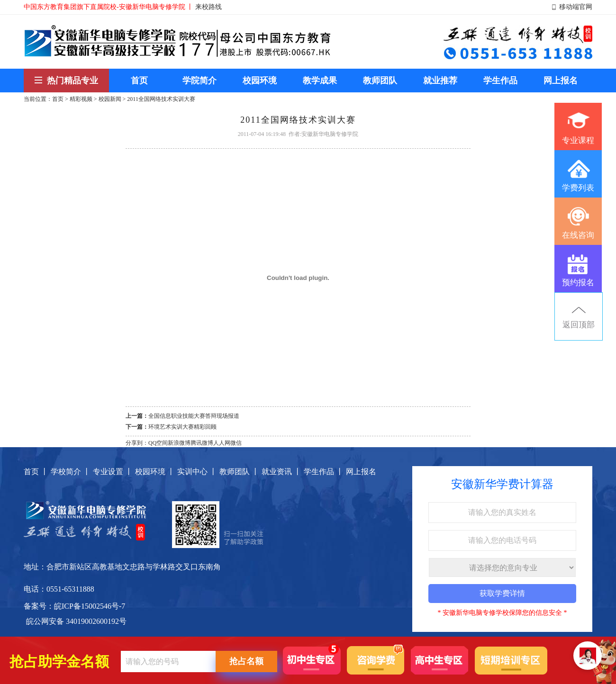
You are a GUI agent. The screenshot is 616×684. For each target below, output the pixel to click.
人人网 (222, 443)
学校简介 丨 (71, 472)
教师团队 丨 (239, 472)
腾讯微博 (202, 443)
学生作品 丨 (324, 472)
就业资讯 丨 (281, 472)
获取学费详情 (502, 593)
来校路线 (208, 7)
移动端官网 (576, 7)
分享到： (137, 443)
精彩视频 (81, 99)
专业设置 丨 (113, 472)
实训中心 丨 (197, 472)
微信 (236, 443)
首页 (58, 99)
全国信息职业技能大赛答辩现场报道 (194, 416)
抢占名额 (246, 661)
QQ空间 (158, 443)
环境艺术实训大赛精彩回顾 (182, 427)
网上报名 (361, 472)
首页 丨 (36, 472)
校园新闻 (110, 99)
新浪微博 (179, 443)
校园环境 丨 (155, 472)
